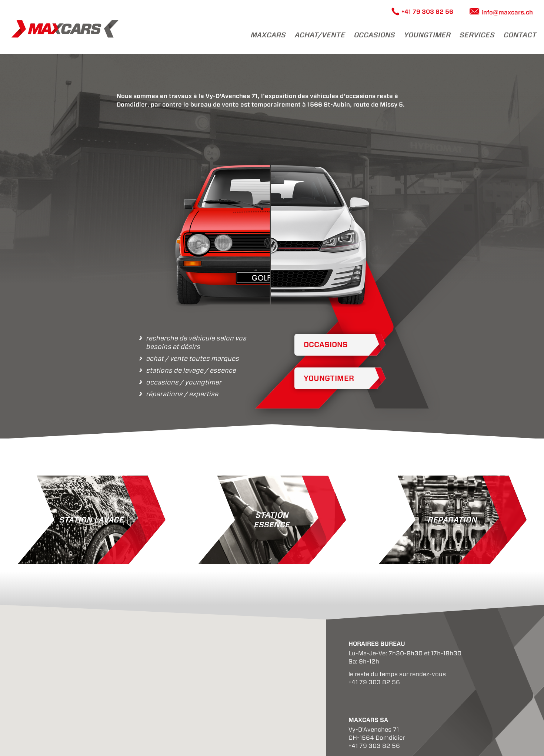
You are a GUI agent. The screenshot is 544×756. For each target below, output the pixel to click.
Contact (520, 35)
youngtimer (427, 35)
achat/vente (320, 35)
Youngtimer (329, 378)
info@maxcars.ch (507, 12)
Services (477, 35)
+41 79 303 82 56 (427, 12)
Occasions (375, 35)
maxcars (268, 35)
